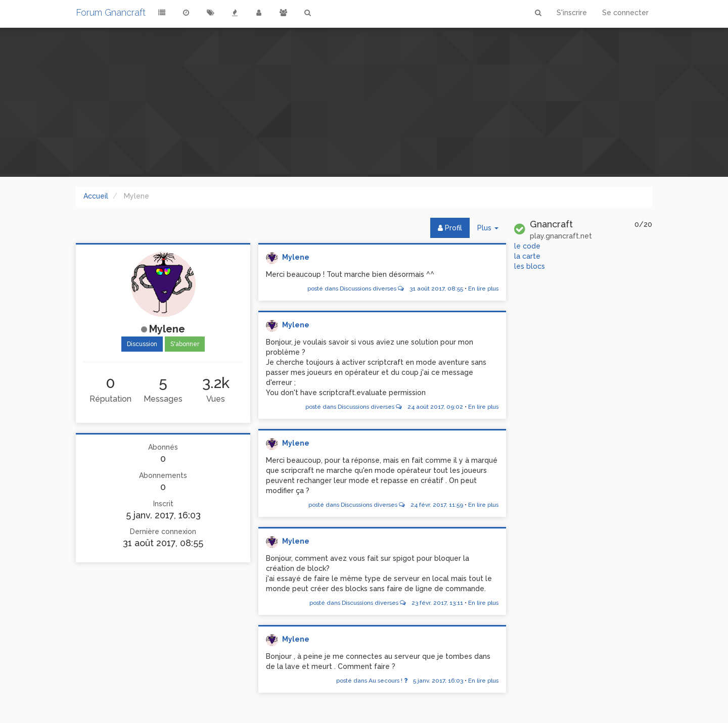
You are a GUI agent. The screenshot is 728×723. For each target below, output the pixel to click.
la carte (527, 256)
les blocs (530, 266)
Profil (450, 228)
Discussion (142, 344)
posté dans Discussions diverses (385, 288)
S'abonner (185, 344)
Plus (492, 230)
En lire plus (483, 288)
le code (527, 246)
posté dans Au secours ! (400, 681)
